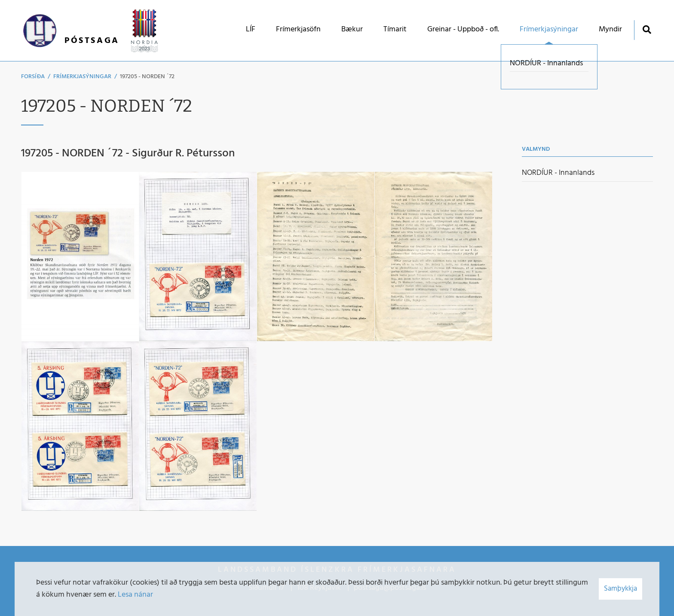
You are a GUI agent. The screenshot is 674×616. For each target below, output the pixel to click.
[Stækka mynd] (80, 256)
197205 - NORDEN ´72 (147, 77)
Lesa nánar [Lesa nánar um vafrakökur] (135, 595)
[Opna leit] (647, 29)
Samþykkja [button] (620, 589)
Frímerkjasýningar (82, 77)
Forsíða (33, 77)
